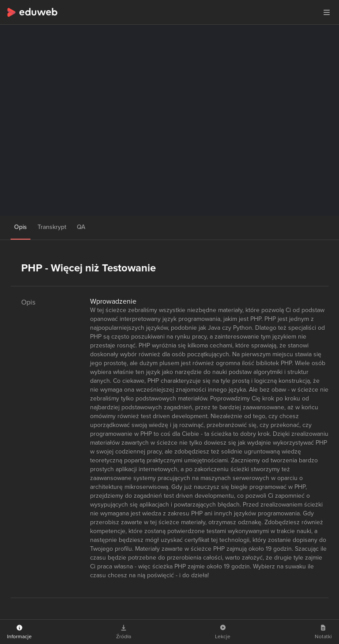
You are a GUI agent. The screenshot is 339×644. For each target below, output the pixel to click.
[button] (327, 12)
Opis (21, 227)
